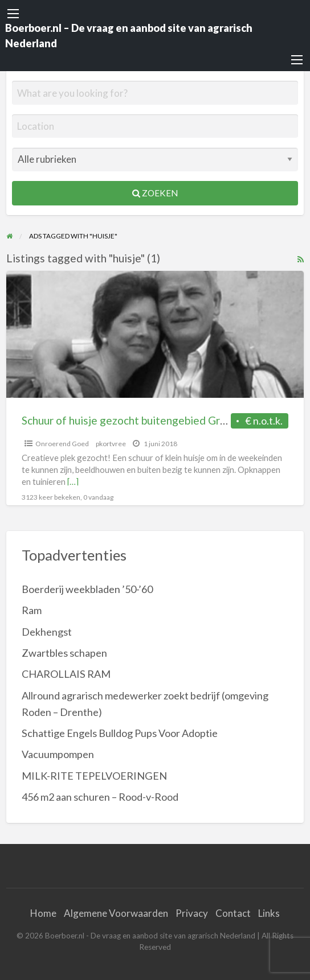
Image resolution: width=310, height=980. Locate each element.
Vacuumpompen (58, 754)
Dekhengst (47, 632)
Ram (32, 610)
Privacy (192, 913)
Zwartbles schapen (64, 653)
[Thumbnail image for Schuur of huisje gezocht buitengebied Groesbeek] (155, 334)
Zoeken (155, 193)
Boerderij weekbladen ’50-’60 (87, 589)
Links (269, 913)
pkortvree (111, 444)
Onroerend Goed (62, 444)
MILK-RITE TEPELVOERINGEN (94, 776)
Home (43, 913)
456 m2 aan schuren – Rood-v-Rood (100, 797)
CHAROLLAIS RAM (66, 674)
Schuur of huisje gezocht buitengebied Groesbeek (142, 420)
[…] (73, 481)
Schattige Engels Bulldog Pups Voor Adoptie (120, 733)
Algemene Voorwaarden (116, 913)
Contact (233, 913)
